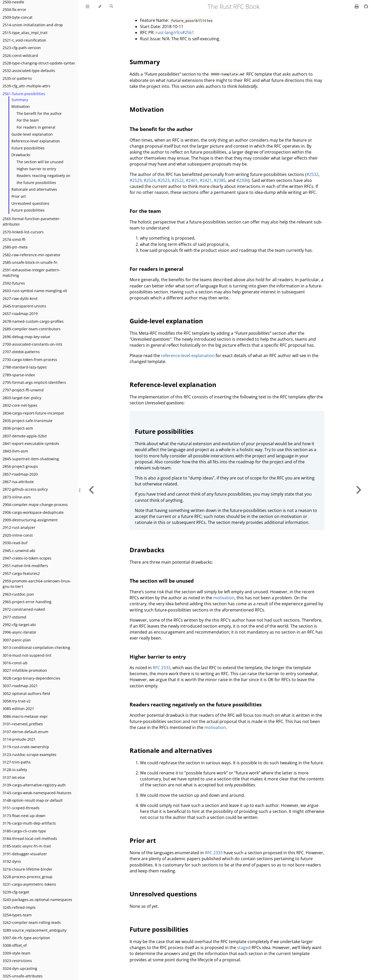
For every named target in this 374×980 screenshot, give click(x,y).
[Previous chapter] (92, 490)
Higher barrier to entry (36, 169)
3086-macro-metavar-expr (25, 716)
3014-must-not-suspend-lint (27, 655)
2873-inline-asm (17, 497)
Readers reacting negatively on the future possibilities (44, 179)
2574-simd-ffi (14, 239)
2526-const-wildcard (20, 55)
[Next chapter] (358, 490)
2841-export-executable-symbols (31, 443)
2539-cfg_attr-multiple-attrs (26, 86)
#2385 (220, 180)
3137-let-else (14, 777)
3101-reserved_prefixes (23, 724)
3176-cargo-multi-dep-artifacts (29, 823)
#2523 (164, 180)
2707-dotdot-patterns (21, 352)
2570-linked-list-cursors (23, 232)
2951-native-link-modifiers (25, 566)
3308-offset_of (15, 945)
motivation (224, 598)
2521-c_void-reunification (24, 40)
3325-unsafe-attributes (23, 976)
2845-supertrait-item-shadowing (31, 459)
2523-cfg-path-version (22, 48)
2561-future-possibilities (24, 94)
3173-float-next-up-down (24, 816)
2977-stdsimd (14, 617)
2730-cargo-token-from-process (30, 360)
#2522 (178, 180)
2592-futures (14, 283)
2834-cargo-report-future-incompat (33, 413)
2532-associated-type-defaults (29, 71)
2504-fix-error (14, 9)
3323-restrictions (17, 961)
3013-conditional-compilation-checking (36, 647)
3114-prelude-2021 (19, 739)
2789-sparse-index (19, 375)
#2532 (312, 174)
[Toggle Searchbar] (111, 6)
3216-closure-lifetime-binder (28, 869)
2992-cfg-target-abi (19, 625)
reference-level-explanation (188, 356)
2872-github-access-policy (25, 489)
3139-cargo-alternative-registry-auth (34, 785)
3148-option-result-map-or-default (33, 800)
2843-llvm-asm (15, 451)
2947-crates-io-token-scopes (27, 558)
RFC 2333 (162, 668)
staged (244, 948)
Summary (20, 100)
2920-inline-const (18, 535)
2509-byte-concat (18, 17)
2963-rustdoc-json (18, 594)
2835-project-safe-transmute (28, 421)
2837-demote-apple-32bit (25, 436)
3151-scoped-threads (21, 808)
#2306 (242, 180)
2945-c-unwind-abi (19, 551)
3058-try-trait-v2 (17, 701)
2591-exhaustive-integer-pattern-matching (31, 273)
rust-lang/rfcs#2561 (175, 32)
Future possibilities (28, 148)
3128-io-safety (15, 770)
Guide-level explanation (32, 134)
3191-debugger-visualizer (25, 854)
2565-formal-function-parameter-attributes (32, 221)
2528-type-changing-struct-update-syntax (39, 63)
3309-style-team (16, 953)
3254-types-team (17, 915)
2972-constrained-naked (24, 609)
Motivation (21, 106)
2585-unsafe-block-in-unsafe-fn (30, 262)
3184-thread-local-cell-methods (30, 838)
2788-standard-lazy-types (25, 367)
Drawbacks (21, 155)
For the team (28, 120)
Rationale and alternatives (34, 189)
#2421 (206, 180)
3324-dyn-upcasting (20, 968)
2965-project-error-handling (27, 602)
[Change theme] (100, 6)
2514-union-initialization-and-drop (33, 25)
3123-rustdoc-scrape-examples (29, 755)
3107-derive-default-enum (25, 732)
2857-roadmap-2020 (20, 474)
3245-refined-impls (19, 907)
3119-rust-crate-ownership (26, 747)
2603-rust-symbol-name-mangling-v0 (35, 291)
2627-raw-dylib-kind (20, 298)
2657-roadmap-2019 (20, 314)
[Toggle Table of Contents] (88, 6)
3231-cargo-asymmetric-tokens (29, 884)
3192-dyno (12, 861)
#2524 (150, 180)
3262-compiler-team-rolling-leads (32, 922)
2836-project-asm (18, 428)
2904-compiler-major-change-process (35, 505)
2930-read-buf (15, 543)
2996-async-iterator (19, 632)
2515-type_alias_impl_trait (25, 33)
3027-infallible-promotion (25, 670)
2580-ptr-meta (15, 247)
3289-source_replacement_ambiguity (35, 930)
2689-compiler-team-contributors (32, 329)
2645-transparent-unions (24, 306)
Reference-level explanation (36, 141)
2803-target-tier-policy (22, 398)
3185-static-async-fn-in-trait (27, 846)
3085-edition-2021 (18, 709)
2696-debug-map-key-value (26, 337)
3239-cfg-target (16, 892)
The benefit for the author (39, 113)
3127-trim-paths (17, 762)
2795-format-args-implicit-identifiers (34, 382)
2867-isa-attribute (18, 482)
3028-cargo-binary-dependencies (31, 678)
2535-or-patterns (17, 78)
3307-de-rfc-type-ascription (26, 938)
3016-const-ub (15, 663)
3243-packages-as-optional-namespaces (37, 900)
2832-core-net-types (20, 405)
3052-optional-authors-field (26, 693)
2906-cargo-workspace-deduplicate (33, 512)
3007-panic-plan (17, 640)
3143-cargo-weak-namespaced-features (37, 793)
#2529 (136, 180)
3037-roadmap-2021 (20, 686)
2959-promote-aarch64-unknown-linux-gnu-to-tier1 (37, 584)
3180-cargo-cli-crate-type (24, 831)
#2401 (192, 180)
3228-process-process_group (28, 877)
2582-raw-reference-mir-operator (32, 255)
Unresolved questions (30, 203)
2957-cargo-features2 (21, 573)
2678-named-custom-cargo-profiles (33, 321)
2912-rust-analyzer (19, 527)
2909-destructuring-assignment (30, 520)
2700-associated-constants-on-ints (32, 344)
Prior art (19, 196)
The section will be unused (40, 162)
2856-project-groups (20, 466)
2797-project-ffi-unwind (23, 390)
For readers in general (36, 127)
